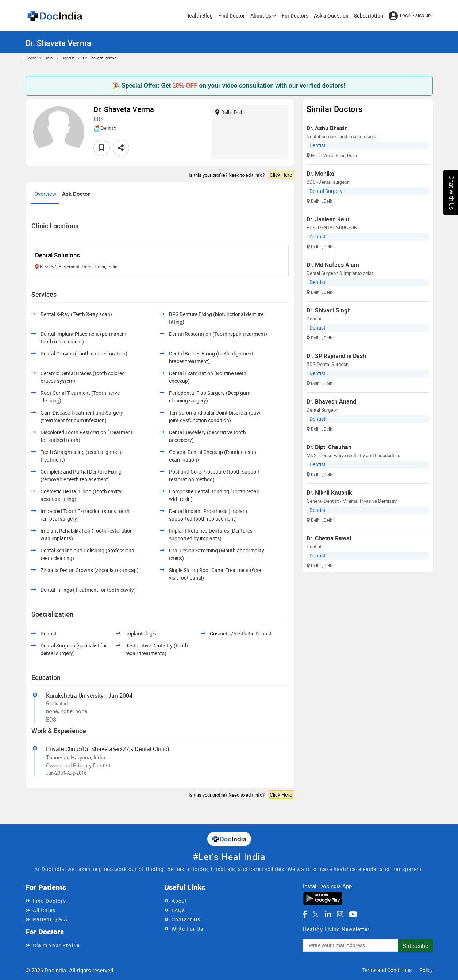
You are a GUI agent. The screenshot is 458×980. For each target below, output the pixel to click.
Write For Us (187, 929)
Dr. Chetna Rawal (329, 538)
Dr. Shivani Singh (329, 310)
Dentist (68, 58)
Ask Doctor (76, 194)
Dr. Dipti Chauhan (329, 447)
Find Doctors (49, 901)
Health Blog (199, 15)
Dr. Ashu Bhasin (327, 128)
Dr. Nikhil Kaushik (329, 493)
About (179, 901)
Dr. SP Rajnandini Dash (336, 356)
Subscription (369, 15)
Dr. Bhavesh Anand (331, 401)
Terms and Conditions (387, 970)
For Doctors (295, 15)
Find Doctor (232, 15)
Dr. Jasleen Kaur (328, 219)
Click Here (281, 175)
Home (31, 58)
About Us (263, 15)
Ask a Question (331, 15)
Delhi (49, 58)
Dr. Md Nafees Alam (333, 265)
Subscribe (415, 946)
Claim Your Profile (56, 945)
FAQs (178, 910)
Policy (426, 970)
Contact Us (186, 919)
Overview (45, 194)
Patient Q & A (50, 919)
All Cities (44, 910)
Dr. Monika (320, 174)
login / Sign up (410, 16)
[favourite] (102, 148)
